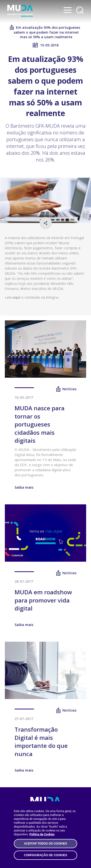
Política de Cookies (42, 834)
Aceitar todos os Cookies (46, 844)
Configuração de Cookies (45, 855)
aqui (17, 297)
